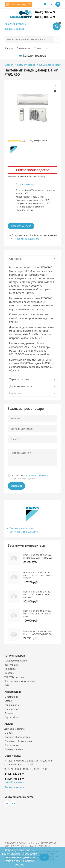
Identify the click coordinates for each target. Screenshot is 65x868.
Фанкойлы (10, 669)
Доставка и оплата (15, 729)
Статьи (8, 701)
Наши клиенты (12, 709)
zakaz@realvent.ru (15, 24)
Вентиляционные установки (20, 681)
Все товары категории (22, 528)
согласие (15, 854)
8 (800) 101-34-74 (45, 17)
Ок (44, 857)
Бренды (9, 48)
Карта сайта (11, 717)
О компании (24, 48)
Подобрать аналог (21, 226)
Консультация (12, 745)
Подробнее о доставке (27, 239)
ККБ (7, 685)
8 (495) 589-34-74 (45, 12)
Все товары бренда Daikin (24, 532)
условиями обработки (38, 475)
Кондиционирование (51, 65)
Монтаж (9, 733)
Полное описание (25, 184)
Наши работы (12, 705)
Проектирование (14, 749)
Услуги (38, 48)
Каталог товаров (26, 65)
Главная (9, 65)
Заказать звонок (14, 29)
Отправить (16, 486)
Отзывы (9, 713)
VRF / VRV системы (14, 677)
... (46, 47)
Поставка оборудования (17, 737)
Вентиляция (11, 665)
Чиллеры (9, 673)
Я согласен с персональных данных (31, 477)
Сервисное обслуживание (18, 741)
